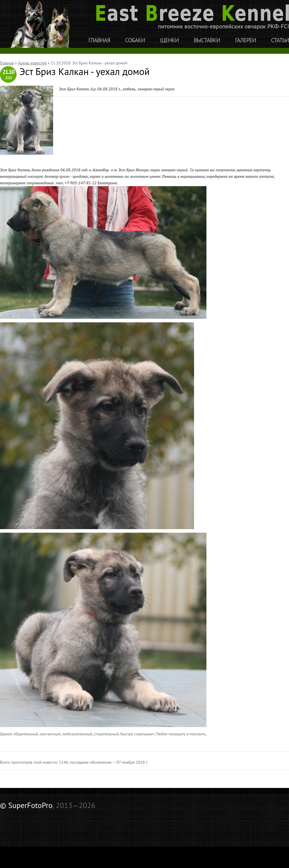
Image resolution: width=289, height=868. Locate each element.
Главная (99, 40)
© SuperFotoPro (26, 805)
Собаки (135, 40)
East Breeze (42, 24)
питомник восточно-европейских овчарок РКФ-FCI (193, 17)
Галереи (246, 40)
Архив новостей (32, 63)
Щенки (169, 40)
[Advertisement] (69, 823)
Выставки (207, 40)
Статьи (280, 40)
